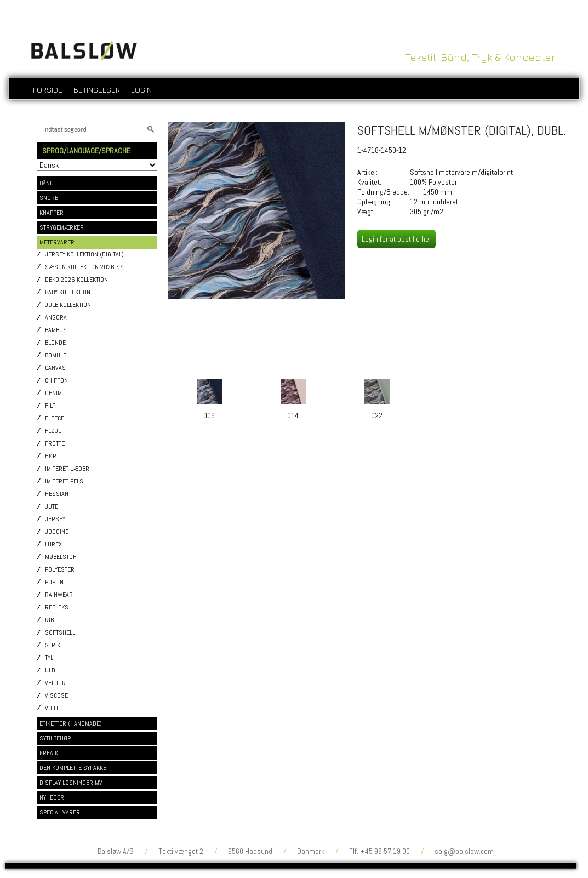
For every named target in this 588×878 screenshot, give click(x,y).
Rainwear (59, 595)
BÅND (47, 183)
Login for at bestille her (396, 239)
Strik (53, 645)
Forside (48, 90)
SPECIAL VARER (60, 812)
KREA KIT (51, 753)
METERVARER (57, 242)
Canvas (55, 368)
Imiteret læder (67, 469)
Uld (50, 671)
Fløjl (53, 431)
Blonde (55, 343)
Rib (49, 620)
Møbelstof (61, 557)
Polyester (60, 570)
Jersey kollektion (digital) (84, 255)
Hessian (57, 494)
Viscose (56, 696)
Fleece (55, 418)
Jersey (55, 519)
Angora (56, 318)
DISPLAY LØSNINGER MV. (71, 783)
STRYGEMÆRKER (62, 227)
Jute (52, 507)
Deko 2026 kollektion (76, 280)
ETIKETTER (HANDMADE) (71, 723)
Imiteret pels (64, 481)
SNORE (49, 198)
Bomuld (56, 355)
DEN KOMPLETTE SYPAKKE (73, 768)
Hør (51, 456)
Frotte (55, 444)
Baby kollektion (68, 292)
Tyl (49, 658)
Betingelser (97, 90)
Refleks (57, 608)
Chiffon (56, 381)
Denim (53, 393)
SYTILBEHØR (55, 738)
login (141, 90)
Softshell (60, 633)
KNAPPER (52, 213)
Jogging (57, 532)
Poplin (54, 582)
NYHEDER (52, 797)
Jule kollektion (68, 305)
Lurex (53, 545)
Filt (50, 406)
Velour (55, 683)
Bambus (56, 330)
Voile (52, 708)
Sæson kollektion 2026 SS (84, 267)
